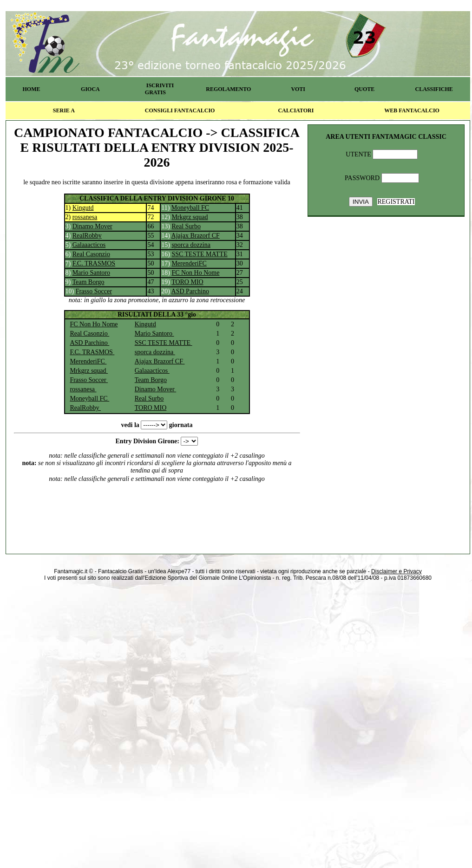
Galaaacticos (89, 245)
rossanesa (85, 217)
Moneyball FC (190, 208)
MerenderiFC (189, 263)
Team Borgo (88, 282)
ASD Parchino (190, 291)
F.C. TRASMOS (94, 263)
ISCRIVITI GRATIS (159, 89)
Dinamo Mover (92, 226)
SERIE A (64, 110)
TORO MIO (187, 282)
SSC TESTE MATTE (199, 254)
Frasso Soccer (94, 291)
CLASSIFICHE (434, 89)
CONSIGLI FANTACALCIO (180, 110)
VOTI (298, 89)
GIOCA (90, 89)
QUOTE (364, 89)
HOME (31, 89)
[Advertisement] (157, 512)
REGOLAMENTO (228, 89)
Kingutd (83, 208)
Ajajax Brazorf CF (196, 236)
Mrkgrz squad (190, 217)
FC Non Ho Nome (195, 273)
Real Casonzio (91, 254)
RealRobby (87, 236)
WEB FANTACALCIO (412, 110)
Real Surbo (186, 226)
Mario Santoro (91, 273)
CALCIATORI (296, 110)
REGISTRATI (396, 202)
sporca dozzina (191, 245)
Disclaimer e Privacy (397, 571)
